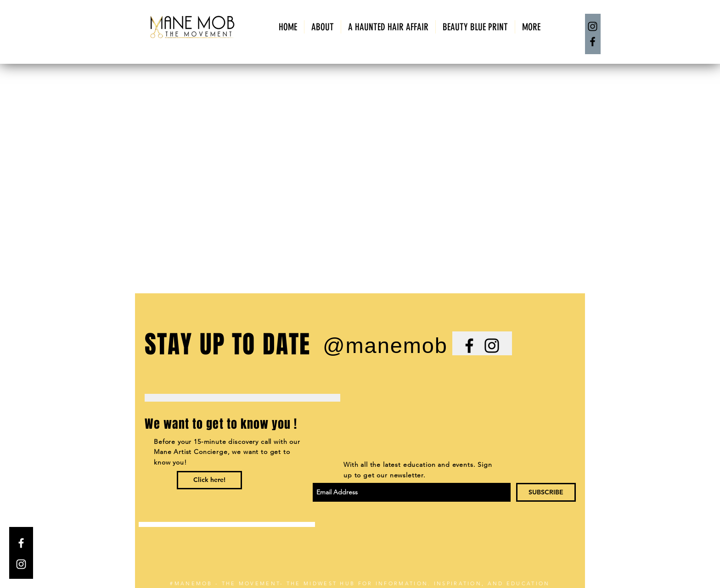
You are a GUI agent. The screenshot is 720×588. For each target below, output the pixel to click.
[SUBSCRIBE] (546, 492)
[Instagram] (593, 26)
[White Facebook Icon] (21, 543)
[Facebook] (593, 42)
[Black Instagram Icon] (492, 346)
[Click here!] (209, 480)
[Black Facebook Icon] (469, 346)
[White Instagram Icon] (21, 564)
